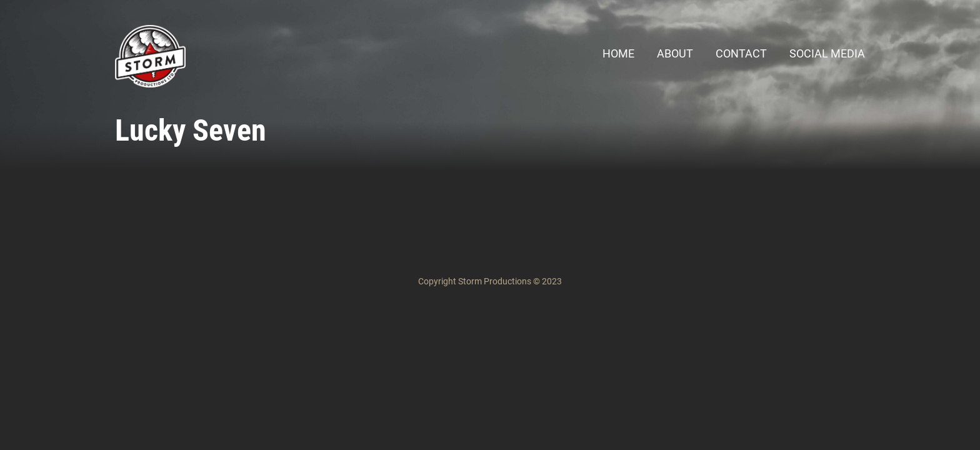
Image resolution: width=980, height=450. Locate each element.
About (675, 53)
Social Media (827, 53)
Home (618, 53)
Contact (741, 53)
